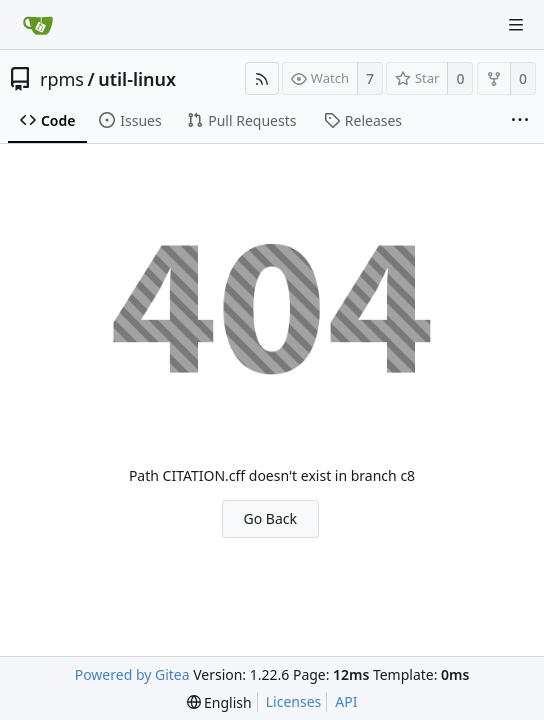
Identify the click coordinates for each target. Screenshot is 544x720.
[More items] (520, 121)
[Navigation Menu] (516, 25)
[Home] (38, 25)
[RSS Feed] (262, 78)
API (346, 701)
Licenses (294, 701)
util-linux (137, 79)
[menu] (219, 702)
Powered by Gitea (132, 674)
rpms (62, 79)
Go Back (270, 518)
